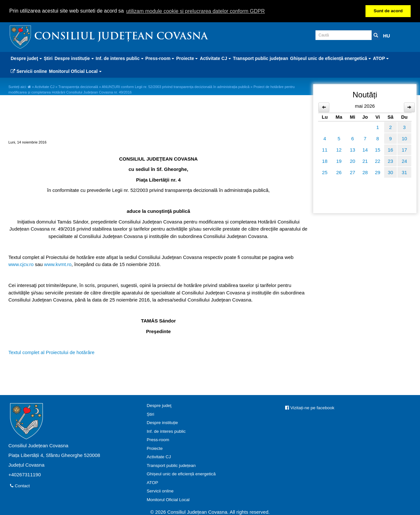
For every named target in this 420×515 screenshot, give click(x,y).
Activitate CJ (45, 86)
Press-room (158, 439)
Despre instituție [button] (74, 58)
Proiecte (155, 448)
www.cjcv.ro (21, 264)
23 (390, 160)
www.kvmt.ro (58, 264)
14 (365, 149)
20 (353, 160)
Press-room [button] (160, 58)
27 (353, 172)
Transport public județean (260, 58)
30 (390, 172)
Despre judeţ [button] (26, 58)
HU (387, 35)
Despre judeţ (159, 405)
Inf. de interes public (166, 431)
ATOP (153, 482)
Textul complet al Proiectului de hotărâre (51, 352)
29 (378, 172)
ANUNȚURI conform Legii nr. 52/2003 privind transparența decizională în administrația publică (175, 86)
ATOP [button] (381, 58)
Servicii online (29, 71)
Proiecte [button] (187, 58)
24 (404, 160)
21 (365, 160)
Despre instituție (162, 422)
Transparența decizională (78, 86)
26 (339, 172)
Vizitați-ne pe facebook (310, 407)
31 (404, 172)
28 (365, 172)
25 (325, 172)
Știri (48, 58)
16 (390, 149)
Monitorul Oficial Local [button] (75, 71)
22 (378, 160)
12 (339, 149)
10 (404, 138)
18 (325, 160)
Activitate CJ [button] (215, 58)
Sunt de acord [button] (388, 11)
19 (339, 160)
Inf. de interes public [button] (120, 58)
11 (325, 149)
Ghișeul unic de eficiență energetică (181, 474)
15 (378, 149)
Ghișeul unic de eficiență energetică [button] (330, 58)
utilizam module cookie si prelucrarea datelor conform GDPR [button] (195, 11)
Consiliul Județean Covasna (121, 37)
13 (353, 149)
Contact (20, 485)
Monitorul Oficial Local (168, 499)
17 (404, 149)
